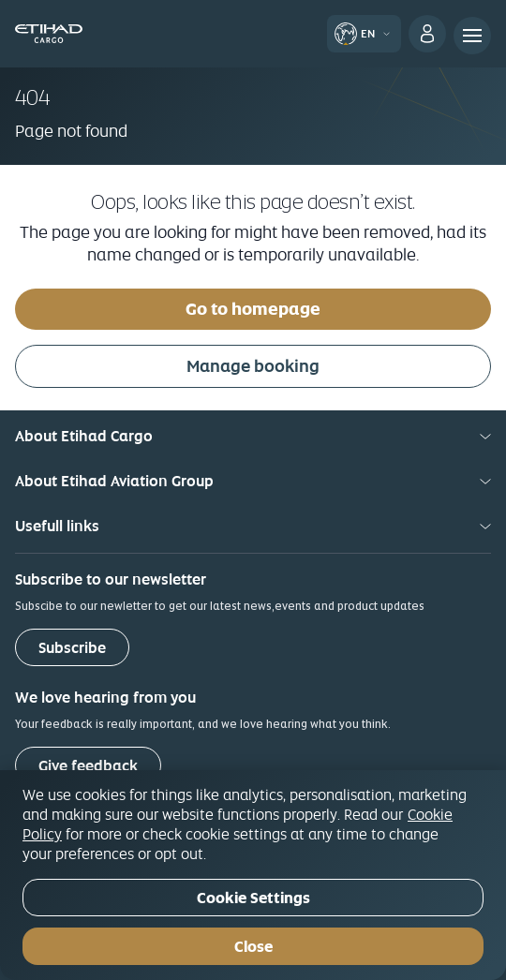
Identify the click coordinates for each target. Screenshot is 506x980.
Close (253, 947)
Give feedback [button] (88, 766)
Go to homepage (253, 309)
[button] (366, 33)
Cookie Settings (253, 898)
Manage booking (253, 366)
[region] (253, 875)
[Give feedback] (88, 765)
